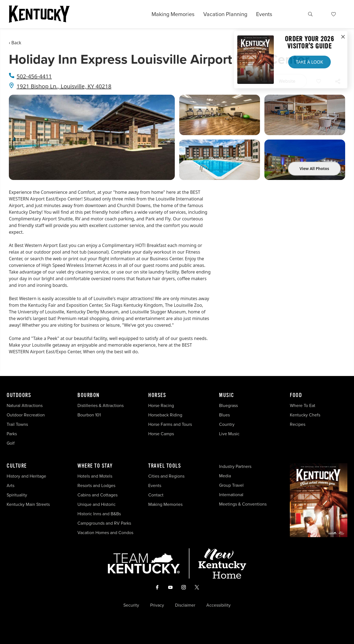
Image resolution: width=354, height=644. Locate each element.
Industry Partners (235, 466)
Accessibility (218, 605)
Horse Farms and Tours (170, 424)
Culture (17, 466)
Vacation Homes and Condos (105, 533)
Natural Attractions (25, 405)
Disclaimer (185, 605)
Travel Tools (165, 466)
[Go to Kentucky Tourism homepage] (39, 14)
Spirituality (17, 495)
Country (227, 424)
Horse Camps (161, 434)
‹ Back (15, 43)
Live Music (229, 434)
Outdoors (19, 395)
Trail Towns (17, 424)
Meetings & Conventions (243, 504)
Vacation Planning (225, 14)
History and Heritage (27, 476)
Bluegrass (228, 405)
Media (225, 476)
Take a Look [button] (309, 62)
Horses (157, 395)
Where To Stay (95, 466)
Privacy (157, 605)
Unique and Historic (97, 504)
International (231, 495)
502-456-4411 (34, 76)
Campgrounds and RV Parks (104, 523)
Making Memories (173, 14)
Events (264, 14)
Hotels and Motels (95, 476)
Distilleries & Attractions (101, 405)
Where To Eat (303, 405)
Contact (156, 495)
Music (227, 395)
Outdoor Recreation (26, 415)
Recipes (298, 424)
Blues (224, 415)
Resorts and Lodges (96, 485)
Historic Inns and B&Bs (99, 514)
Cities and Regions (166, 476)
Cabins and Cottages (97, 495)
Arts (11, 485)
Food (296, 395)
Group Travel (231, 485)
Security (131, 605)
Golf (11, 443)
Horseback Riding (165, 415)
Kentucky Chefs (305, 415)
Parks (12, 434)
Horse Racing (161, 405)
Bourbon (88, 395)
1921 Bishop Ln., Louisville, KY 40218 (64, 86)
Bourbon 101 (89, 415)
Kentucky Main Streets (28, 504)
